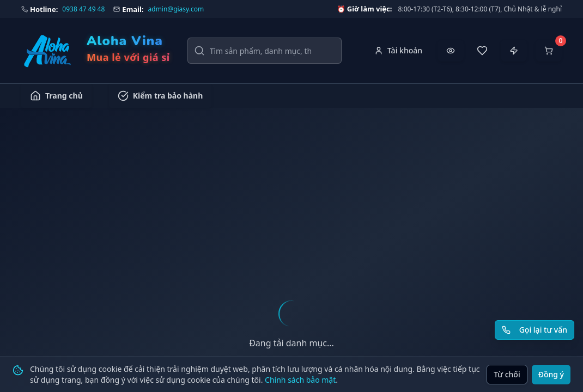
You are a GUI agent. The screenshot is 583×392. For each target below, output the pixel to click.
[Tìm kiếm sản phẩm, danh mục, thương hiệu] (265, 51)
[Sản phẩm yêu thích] (482, 51)
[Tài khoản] (398, 51)
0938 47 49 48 (83, 9)
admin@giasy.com (176, 9)
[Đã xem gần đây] (451, 51)
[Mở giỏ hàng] (549, 51)
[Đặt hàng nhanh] (514, 51)
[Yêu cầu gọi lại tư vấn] (535, 330)
